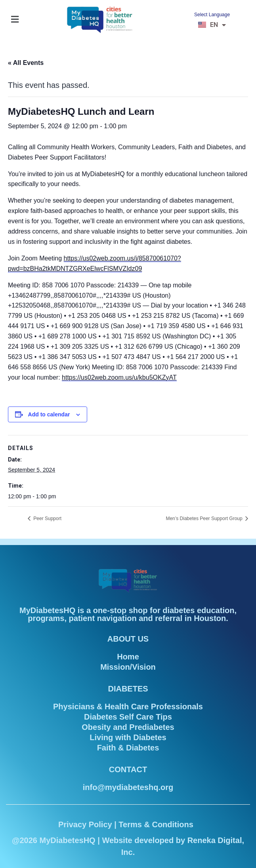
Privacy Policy (85, 824)
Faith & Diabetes (128, 748)
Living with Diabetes (128, 737)
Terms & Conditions (156, 824)
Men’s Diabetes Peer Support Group (205, 519)
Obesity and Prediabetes (128, 727)
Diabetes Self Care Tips (128, 717)
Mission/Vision (128, 667)
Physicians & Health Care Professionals (128, 707)
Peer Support (47, 519)
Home (128, 657)
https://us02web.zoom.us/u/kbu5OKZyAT (119, 377)
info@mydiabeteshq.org (128, 787)
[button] (15, 20)
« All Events (26, 63)
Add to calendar (49, 414)
